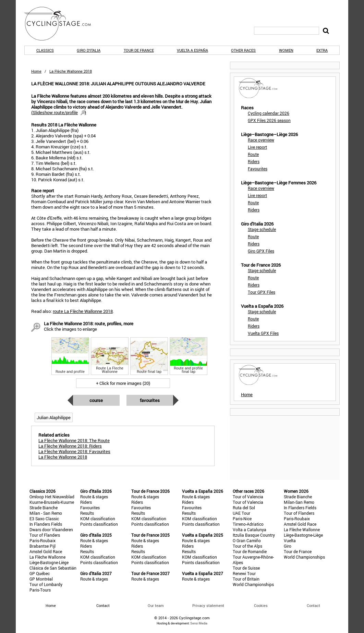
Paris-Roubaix (43, 540)
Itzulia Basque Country (254, 535)
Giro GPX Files (261, 251)
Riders (254, 161)
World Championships (253, 584)
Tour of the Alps (247, 546)
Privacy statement (208, 605)
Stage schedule (262, 229)
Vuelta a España (192, 50)
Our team (156, 605)
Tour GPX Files (262, 292)
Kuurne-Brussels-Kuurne (52, 502)
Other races (243, 50)
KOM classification (98, 519)
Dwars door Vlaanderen (51, 529)
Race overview (261, 140)
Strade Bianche (44, 508)
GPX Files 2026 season (269, 120)
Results (87, 513)
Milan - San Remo (46, 513)
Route (253, 154)
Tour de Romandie (250, 551)
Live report (257, 147)
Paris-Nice (242, 519)
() (59, 112)
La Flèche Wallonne (47, 557)
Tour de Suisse (246, 568)
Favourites (150, 400)
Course (96, 400)
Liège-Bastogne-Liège (49, 562)
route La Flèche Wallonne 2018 (83, 311)
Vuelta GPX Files (263, 333)
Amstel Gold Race (46, 551)
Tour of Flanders (45, 535)
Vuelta (290, 540)
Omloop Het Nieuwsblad (52, 497)
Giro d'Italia (89, 50)
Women (286, 50)
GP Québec (40, 573)
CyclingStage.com (62, 24)
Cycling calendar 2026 (269, 113)
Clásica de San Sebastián (53, 568)
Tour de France (139, 50)
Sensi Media (199, 623)
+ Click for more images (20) (123, 383)
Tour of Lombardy (46, 584)
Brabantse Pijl (43, 546)
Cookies (261, 605)
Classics (45, 50)
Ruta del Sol (244, 508)
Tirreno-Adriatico (248, 524)
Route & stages (94, 497)
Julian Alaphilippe (54, 417)
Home (36, 71)
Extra (322, 50)
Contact (313, 605)
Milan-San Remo (299, 502)
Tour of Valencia (248, 497)
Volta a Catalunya (250, 529)
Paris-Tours (40, 590)
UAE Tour (241, 513)
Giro (288, 546)
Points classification (99, 524)
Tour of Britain (246, 579)
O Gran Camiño (247, 540)
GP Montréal (41, 579)
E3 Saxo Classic (44, 519)
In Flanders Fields (46, 524)
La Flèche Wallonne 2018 (63, 457)
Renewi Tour (244, 573)
